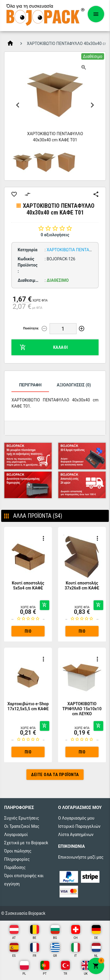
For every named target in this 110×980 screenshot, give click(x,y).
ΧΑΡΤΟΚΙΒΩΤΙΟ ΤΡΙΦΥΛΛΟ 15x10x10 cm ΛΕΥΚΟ (82, 709)
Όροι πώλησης (18, 851)
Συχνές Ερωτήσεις (22, 818)
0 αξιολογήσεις (55, 235)
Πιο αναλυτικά (28, 633)
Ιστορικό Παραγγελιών (79, 826)
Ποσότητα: (31, 328)
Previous (18, 105)
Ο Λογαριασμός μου (76, 818)
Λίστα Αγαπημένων (76, 835)
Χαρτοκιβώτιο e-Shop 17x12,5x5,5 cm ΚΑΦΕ (28, 706)
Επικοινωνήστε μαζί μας (81, 857)
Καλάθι (44, 347)
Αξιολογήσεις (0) (74, 385)
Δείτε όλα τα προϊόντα (55, 775)
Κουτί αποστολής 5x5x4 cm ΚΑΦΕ (28, 586)
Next (92, 105)
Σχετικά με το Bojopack (26, 843)
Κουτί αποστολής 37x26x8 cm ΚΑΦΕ (82, 586)
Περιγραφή (30, 385)
